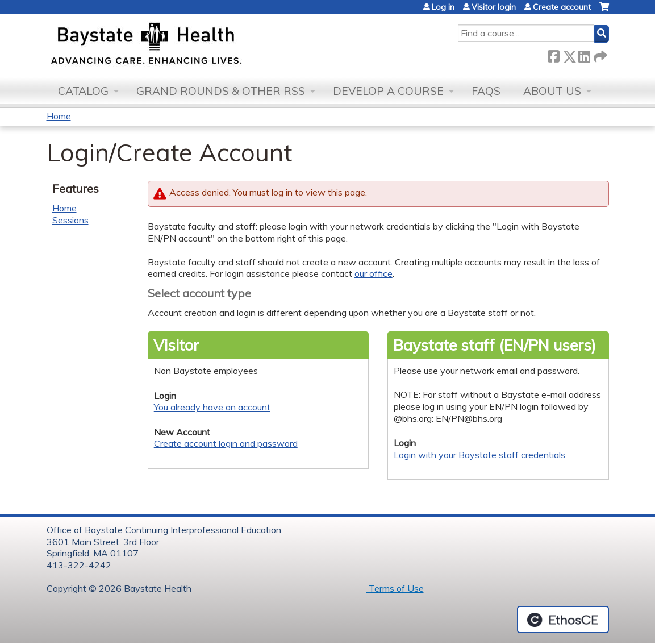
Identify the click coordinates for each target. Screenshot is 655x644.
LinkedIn (584, 54)
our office (374, 273)
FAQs (486, 91)
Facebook (553, 54)
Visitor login (494, 7)
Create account (562, 7)
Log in (443, 7)
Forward (599, 54)
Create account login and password (226, 443)
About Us (552, 91)
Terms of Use (395, 588)
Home (59, 116)
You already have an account (212, 407)
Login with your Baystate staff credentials (479, 455)
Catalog (83, 91)
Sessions (70, 220)
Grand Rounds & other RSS (221, 91)
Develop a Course (388, 91)
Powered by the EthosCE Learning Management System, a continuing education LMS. (563, 620)
